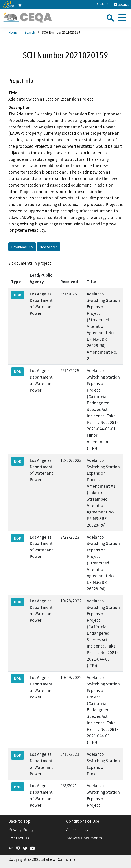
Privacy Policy (21, 829)
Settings (121, 4)
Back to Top (19, 821)
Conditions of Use (83, 821)
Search (30, 32)
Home (13, 32)
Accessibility (77, 829)
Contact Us (104, 4)
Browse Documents (84, 838)
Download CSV (22, 247)
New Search (49, 247)
